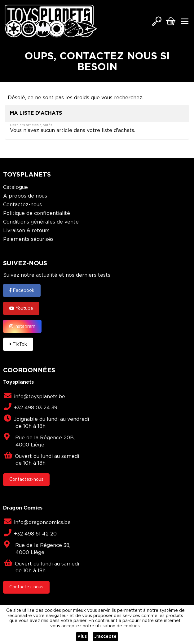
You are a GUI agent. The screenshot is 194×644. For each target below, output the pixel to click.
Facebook (22, 290)
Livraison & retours (26, 231)
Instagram (22, 326)
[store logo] (51, 21)
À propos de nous (25, 196)
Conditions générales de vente (41, 222)
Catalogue (15, 188)
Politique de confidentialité (37, 213)
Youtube (21, 308)
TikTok (18, 344)
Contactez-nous (22, 205)
